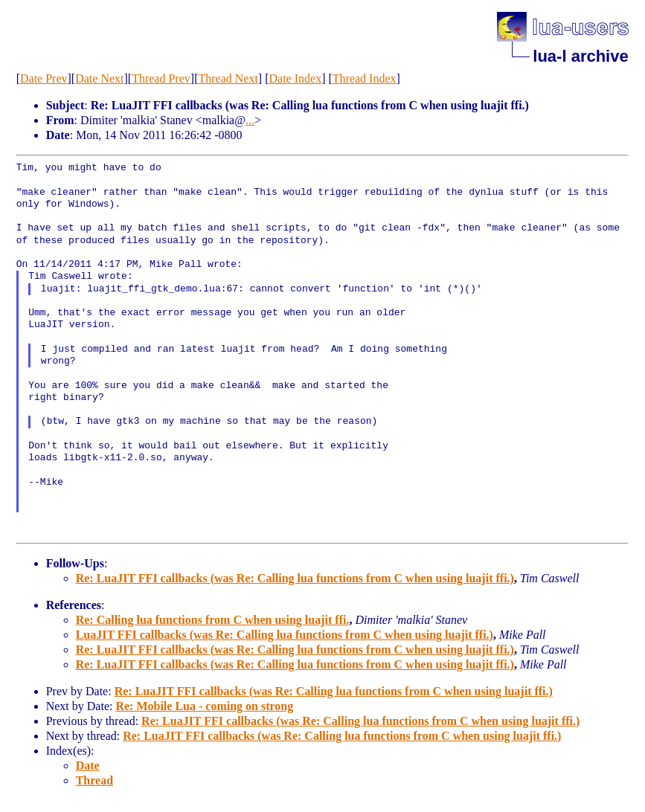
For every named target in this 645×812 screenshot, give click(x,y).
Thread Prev (161, 78)
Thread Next (228, 78)
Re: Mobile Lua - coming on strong (204, 706)
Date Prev (44, 78)
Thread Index (365, 78)
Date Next (99, 78)
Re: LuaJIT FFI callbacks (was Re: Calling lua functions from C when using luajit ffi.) (295, 578)
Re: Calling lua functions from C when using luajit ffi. (213, 620)
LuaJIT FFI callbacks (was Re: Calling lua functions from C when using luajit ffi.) (285, 635)
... (250, 120)
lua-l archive (580, 56)
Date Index (296, 78)
